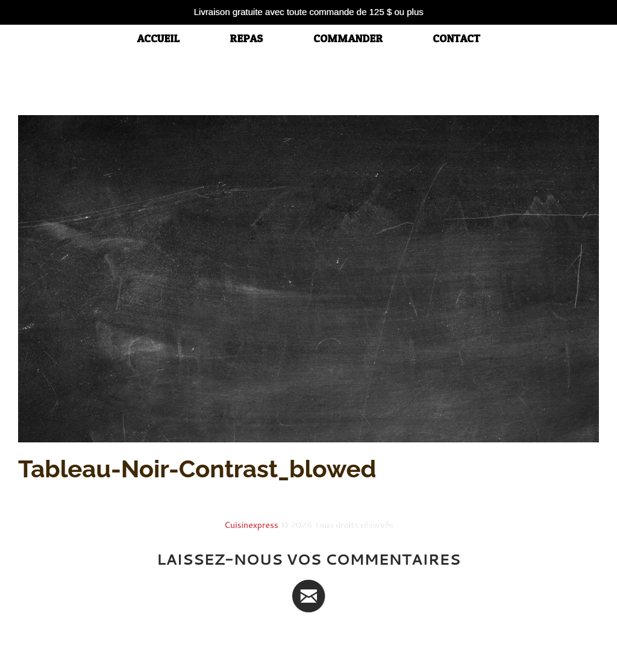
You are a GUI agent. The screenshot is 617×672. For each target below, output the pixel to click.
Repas (246, 38)
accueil (158, 38)
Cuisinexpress (251, 525)
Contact (456, 38)
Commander (348, 38)
